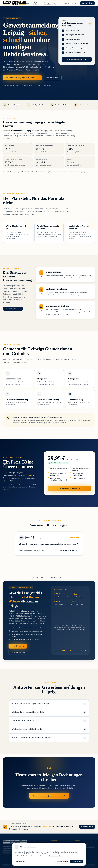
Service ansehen (13, 309)
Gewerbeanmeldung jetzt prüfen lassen (22, 78)
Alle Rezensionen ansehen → (69, 551)
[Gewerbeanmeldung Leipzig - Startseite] (15, 3)
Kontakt (74, 3)
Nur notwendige (62, 862)
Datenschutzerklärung (56, 856)
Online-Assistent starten (77, 59)
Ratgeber (66, 3)
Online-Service (35, 3)
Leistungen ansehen (18, 652)
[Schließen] (82, 846)
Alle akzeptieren (77, 862)
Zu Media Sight (18, 646)
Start (28, 3)
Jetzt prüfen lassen (87, 3)
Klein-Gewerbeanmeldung (51, 3)
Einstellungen (21, 862)
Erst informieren (52, 78)
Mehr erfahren (87, 827)
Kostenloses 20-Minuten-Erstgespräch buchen (70, 651)
